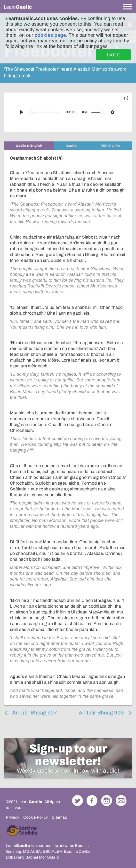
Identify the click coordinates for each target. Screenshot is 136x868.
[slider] (45, 112)
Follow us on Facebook (92, 801)
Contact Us (121, 801)
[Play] (21, 112)
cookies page (50, 35)
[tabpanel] (68, 428)
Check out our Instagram (107, 801)
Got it (113, 55)
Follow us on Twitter (77, 801)
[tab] (29, 146)
